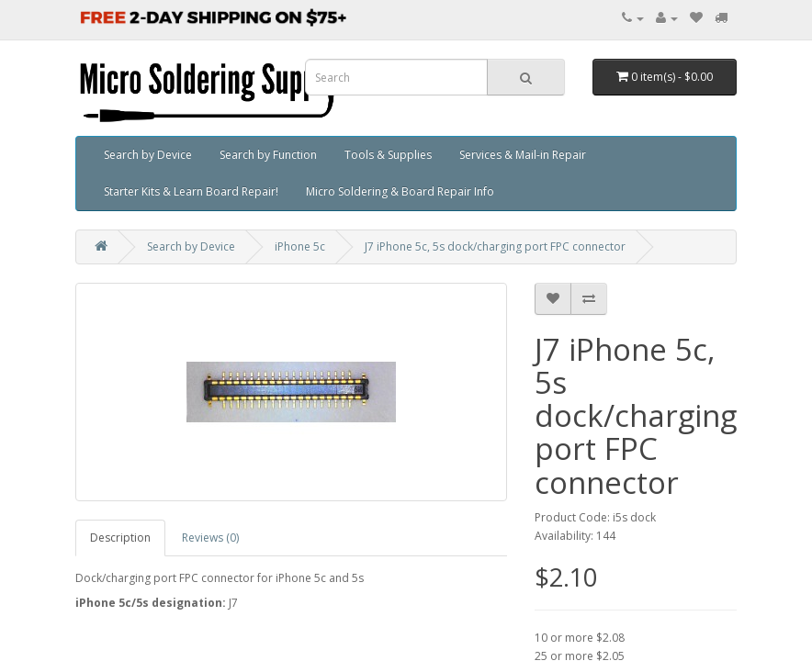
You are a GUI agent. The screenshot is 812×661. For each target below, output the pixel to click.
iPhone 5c (300, 246)
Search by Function (268, 155)
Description (120, 538)
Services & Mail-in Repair (523, 155)
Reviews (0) (210, 538)
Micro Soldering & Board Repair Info (400, 191)
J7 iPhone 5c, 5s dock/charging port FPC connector (495, 246)
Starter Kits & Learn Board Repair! (191, 191)
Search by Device (148, 155)
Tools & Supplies (388, 155)
